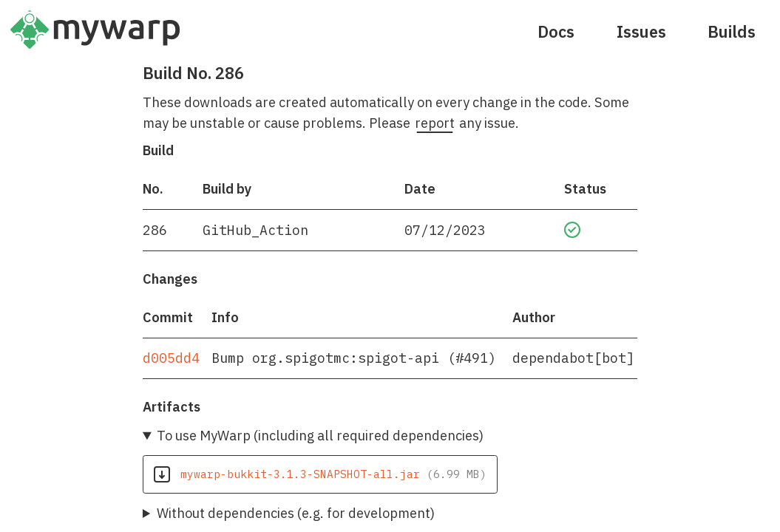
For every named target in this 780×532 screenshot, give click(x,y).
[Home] (95, 41)
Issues (641, 32)
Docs (556, 32)
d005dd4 (171, 358)
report (435, 123)
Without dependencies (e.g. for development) (296, 513)
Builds (732, 32)
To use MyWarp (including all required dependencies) (320, 435)
